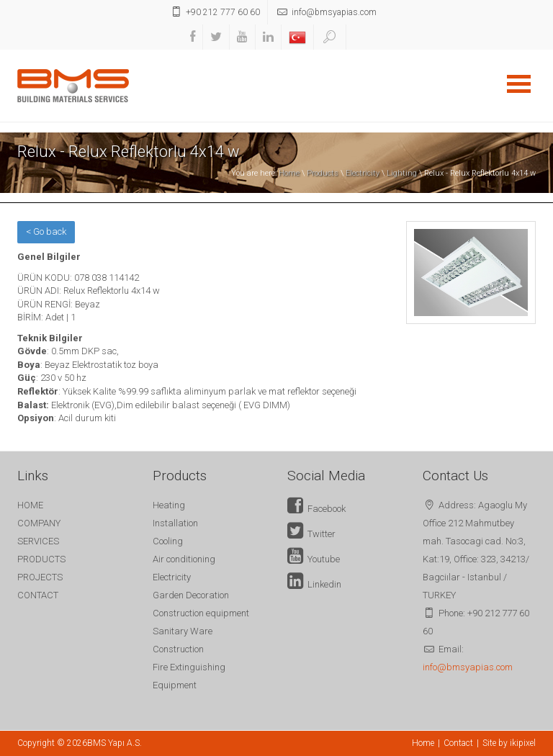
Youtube (314, 559)
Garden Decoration (191, 595)
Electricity (363, 173)
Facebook (316, 509)
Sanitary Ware (183, 631)
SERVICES (38, 541)
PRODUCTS (41, 559)
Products (323, 173)
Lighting (402, 173)
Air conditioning (184, 559)
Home (289, 173)
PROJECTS (40, 577)
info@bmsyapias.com (468, 667)
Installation (175, 523)
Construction (178, 649)
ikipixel (523, 743)
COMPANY (39, 523)
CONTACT (38, 595)
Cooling (168, 541)
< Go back (46, 231)
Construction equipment (201, 613)
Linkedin (314, 584)
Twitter (311, 534)
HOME (30, 505)
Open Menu (518, 84)
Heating (169, 505)
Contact (458, 743)
